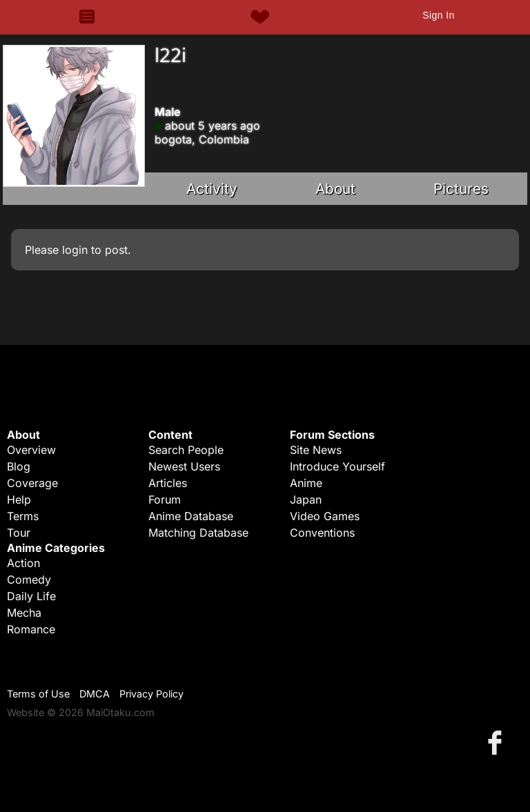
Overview (31, 450)
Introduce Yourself (337, 466)
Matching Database (198, 533)
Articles (168, 483)
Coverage (32, 483)
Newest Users (184, 466)
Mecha (24, 613)
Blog (19, 466)
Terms (23, 516)
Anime (306, 483)
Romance (31, 629)
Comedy (29, 580)
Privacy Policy (151, 694)
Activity (212, 189)
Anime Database (191, 516)
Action (23, 563)
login (75, 250)
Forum (165, 499)
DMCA (95, 694)
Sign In (438, 15)
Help (19, 499)
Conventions (322, 533)
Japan (306, 499)
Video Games (325, 516)
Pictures (461, 189)
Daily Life (31, 596)
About (335, 189)
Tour (19, 533)
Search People (186, 450)
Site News (316, 450)
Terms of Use (38, 694)
